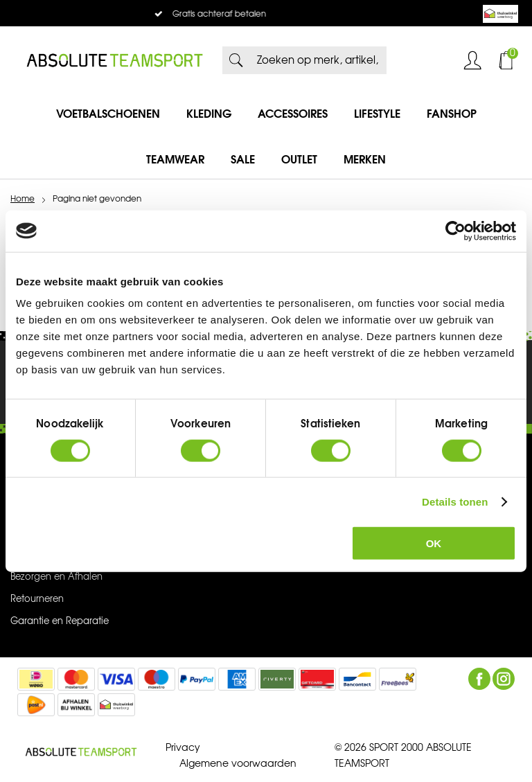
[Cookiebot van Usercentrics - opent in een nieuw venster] (455, 231)
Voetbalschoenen (108, 114)
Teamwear (175, 159)
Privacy (183, 748)
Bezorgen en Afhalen (56, 577)
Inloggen (472, 60)
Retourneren (37, 599)
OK (434, 543)
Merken (365, 159)
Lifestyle (377, 114)
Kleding (209, 114)
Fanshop (452, 114)
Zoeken (236, 60)
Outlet (299, 159)
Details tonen (455, 501)
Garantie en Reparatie (60, 621)
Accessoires (293, 114)
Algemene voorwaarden (238, 764)
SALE (243, 159)
